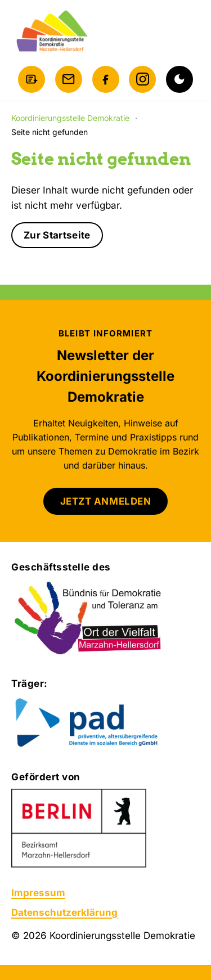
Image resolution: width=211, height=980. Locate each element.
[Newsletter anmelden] (32, 79)
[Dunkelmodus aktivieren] (179, 79)
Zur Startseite (57, 235)
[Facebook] (106, 79)
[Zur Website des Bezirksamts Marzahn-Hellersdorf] (79, 828)
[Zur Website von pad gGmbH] (105, 723)
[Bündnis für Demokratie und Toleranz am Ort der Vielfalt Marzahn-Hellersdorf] (89, 619)
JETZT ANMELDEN (105, 501)
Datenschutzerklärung (64, 912)
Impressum (38, 893)
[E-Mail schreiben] (69, 79)
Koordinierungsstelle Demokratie (70, 118)
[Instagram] (142, 79)
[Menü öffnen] (188, 32)
